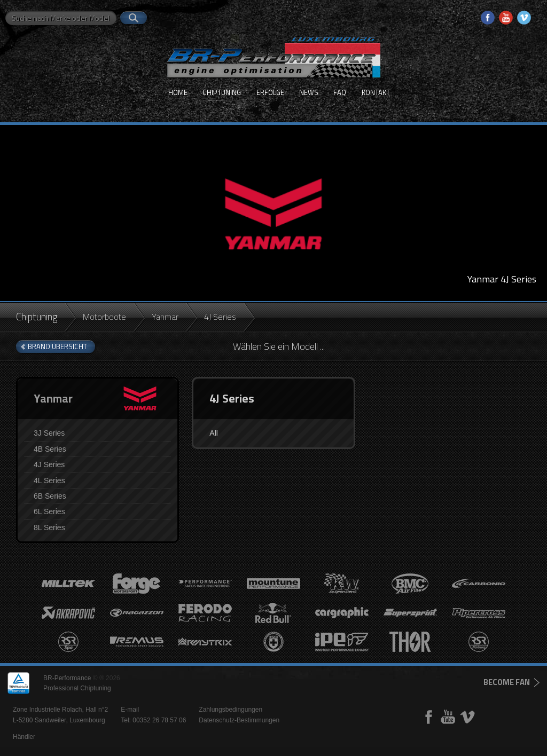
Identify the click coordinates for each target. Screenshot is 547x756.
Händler (24, 737)
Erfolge (270, 92)
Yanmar (165, 317)
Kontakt (376, 92)
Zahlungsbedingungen (230, 710)
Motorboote (104, 317)
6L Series (49, 511)
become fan (507, 682)
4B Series (50, 449)
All (214, 433)
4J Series (49, 464)
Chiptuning (222, 92)
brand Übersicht (57, 346)
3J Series (49, 433)
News (309, 92)
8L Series (49, 527)
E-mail (130, 710)
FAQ (340, 92)
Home (178, 92)
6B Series (50, 496)
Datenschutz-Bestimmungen (239, 720)
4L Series (49, 481)
